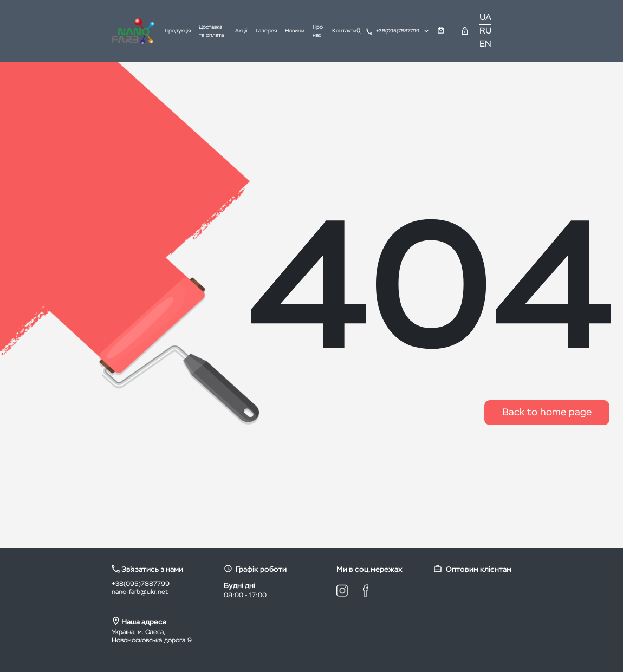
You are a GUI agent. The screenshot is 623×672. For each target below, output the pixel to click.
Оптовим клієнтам (472, 569)
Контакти (344, 31)
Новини (295, 31)
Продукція (178, 31)
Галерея (266, 31)
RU (486, 31)
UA (485, 18)
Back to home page (547, 413)
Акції (241, 31)
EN (485, 44)
